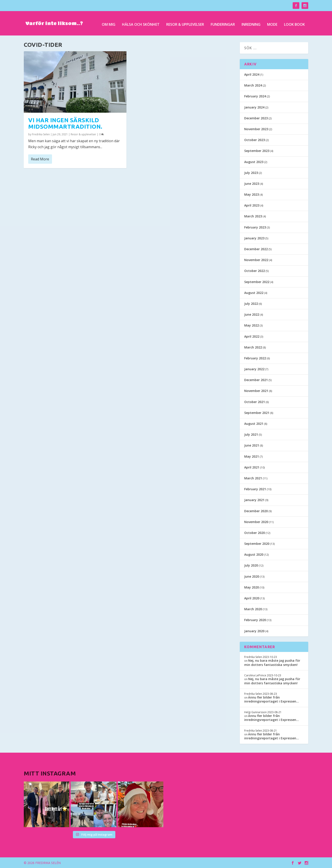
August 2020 (254, 554)
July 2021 (251, 434)
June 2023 (252, 184)
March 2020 (253, 609)
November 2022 (256, 260)
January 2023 (254, 238)
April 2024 (252, 74)
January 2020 (254, 631)
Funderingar (223, 23)
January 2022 (254, 369)
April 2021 (252, 467)
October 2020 (255, 533)
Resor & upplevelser (185, 23)
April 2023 (252, 205)
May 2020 (252, 587)
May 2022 (252, 325)
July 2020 (251, 565)
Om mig (109, 23)
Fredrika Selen (41, 134)
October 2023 (255, 140)
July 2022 (251, 304)
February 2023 (255, 227)
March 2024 (253, 85)
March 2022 (253, 347)
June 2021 (252, 445)
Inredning (251, 23)
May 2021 (252, 456)
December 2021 (256, 380)
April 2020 (252, 598)
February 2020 (255, 620)
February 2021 (255, 489)
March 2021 (253, 478)
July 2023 (251, 173)
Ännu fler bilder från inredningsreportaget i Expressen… (272, 699)
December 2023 (256, 118)
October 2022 (255, 271)
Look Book (294, 23)
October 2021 (255, 402)
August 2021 (254, 424)
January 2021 (254, 500)
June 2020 (252, 576)
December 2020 (256, 511)
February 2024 (255, 96)
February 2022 (255, 358)
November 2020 (256, 522)
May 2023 (252, 194)
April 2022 (252, 336)
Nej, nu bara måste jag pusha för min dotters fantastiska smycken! (272, 662)
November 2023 (256, 129)
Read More (40, 159)
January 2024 (254, 107)
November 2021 (256, 391)
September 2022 (257, 282)
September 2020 (257, 544)
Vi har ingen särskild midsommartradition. (65, 123)
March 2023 (253, 216)
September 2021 (257, 413)
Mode (272, 23)
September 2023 (257, 151)
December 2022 (256, 249)
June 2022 (252, 314)
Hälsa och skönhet (141, 23)
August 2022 (254, 293)
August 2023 (254, 162)
